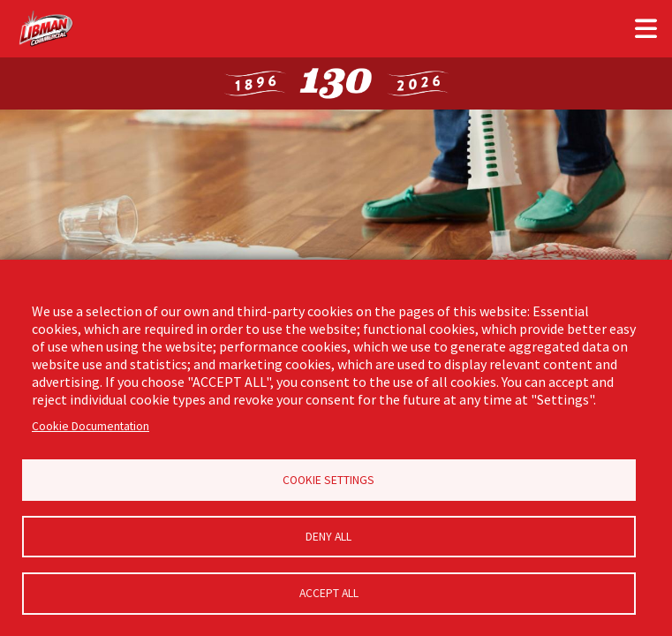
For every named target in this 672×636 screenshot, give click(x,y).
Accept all (329, 593)
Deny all (328, 536)
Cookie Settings (328, 478)
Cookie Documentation (91, 424)
